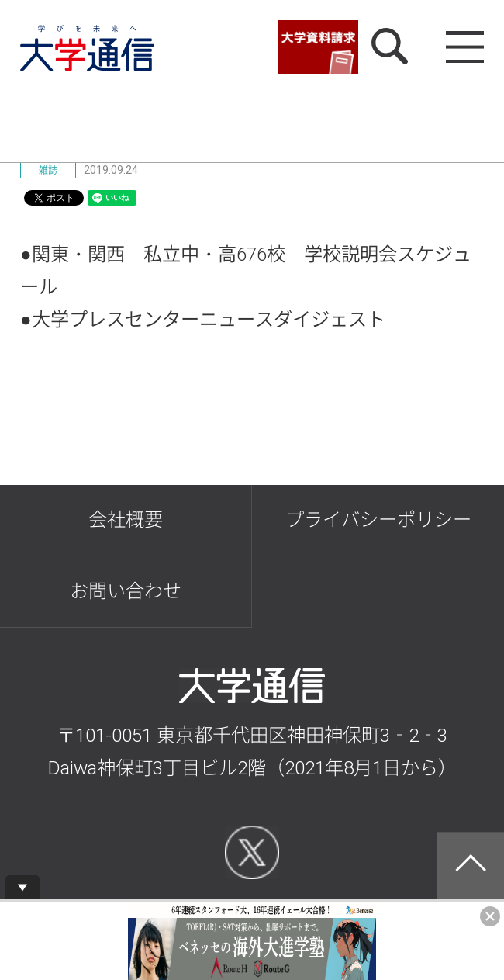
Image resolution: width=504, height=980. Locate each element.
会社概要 (126, 519)
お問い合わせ (126, 591)
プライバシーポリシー (378, 519)
